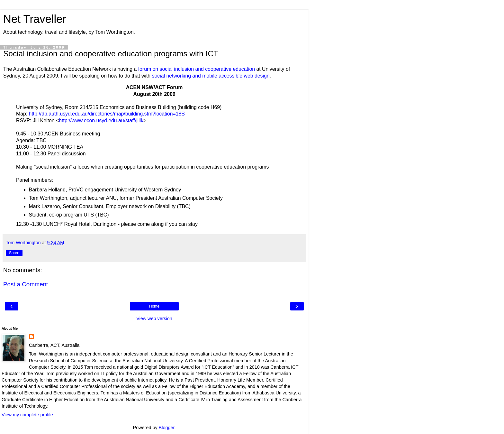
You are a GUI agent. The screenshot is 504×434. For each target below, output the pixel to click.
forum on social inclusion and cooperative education (197, 69)
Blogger (167, 428)
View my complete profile (27, 415)
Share (14, 253)
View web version (154, 319)
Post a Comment (26, 284)
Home (154, 306)
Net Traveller (35, 19)
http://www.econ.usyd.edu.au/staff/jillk (101, 120)
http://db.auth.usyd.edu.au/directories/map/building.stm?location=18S (107, 114)
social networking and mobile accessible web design (211, 76)
